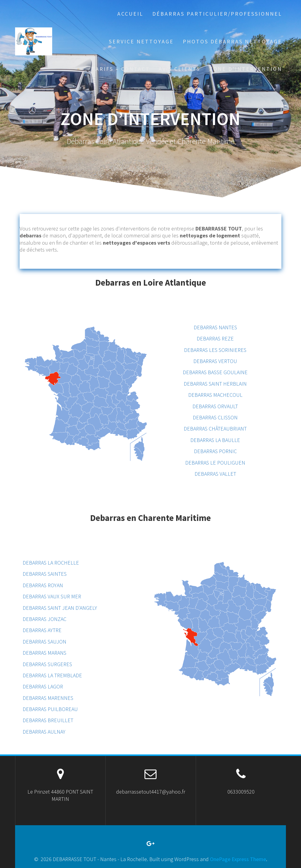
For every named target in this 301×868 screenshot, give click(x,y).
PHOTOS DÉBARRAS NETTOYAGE (232, 41)
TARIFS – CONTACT (121, 69)
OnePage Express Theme (238, 859)
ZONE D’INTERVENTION (246, 69)
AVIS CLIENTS (179, 69)
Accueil (130, 14)
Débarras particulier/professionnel (217, 14)
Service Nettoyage (141, 41)
